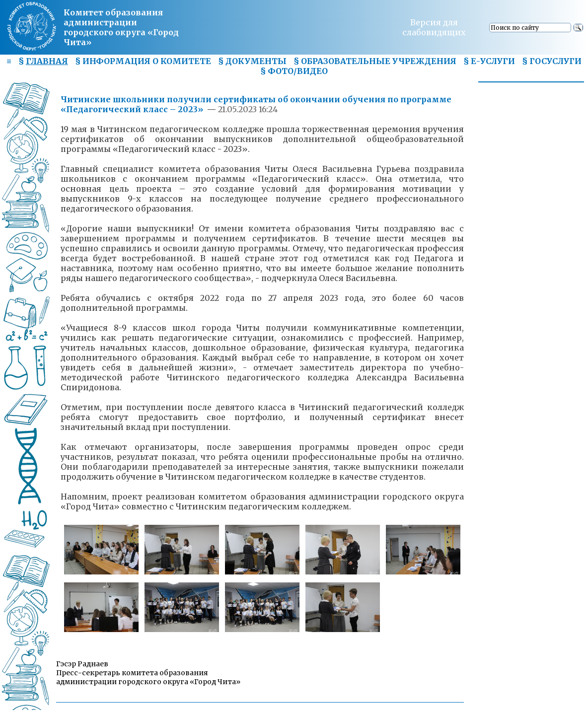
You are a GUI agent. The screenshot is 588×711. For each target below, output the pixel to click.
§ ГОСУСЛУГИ (552, 61)
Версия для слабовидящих (434, 27)
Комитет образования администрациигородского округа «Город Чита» (121, 27)
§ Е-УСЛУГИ (489, 61)
